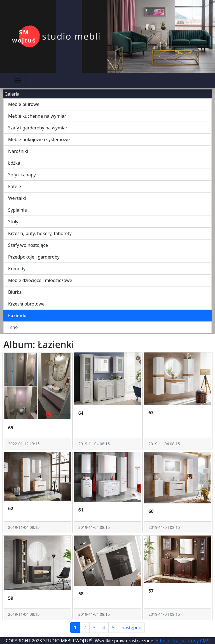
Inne (13, 327)
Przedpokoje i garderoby (34, 257)
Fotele (15, 186)
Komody (17, 269)
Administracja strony (177, 641)
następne (131, 628)
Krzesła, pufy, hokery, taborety (40, 233)
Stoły (13, 222)
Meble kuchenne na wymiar (37, 116)
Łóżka (14, 163)
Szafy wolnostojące (28, 245)
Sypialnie (17, 210)
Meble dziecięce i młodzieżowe (40, 280)
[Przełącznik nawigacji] (18, 80)
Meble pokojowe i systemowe (39, 139)
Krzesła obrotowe (26, 304)
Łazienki (17, 316)
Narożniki (18, 151)
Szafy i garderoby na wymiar (38, 128)
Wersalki (17, 198)
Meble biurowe (24, 104)
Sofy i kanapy (22, 175)
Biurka (15, 292)
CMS (205, 641)
